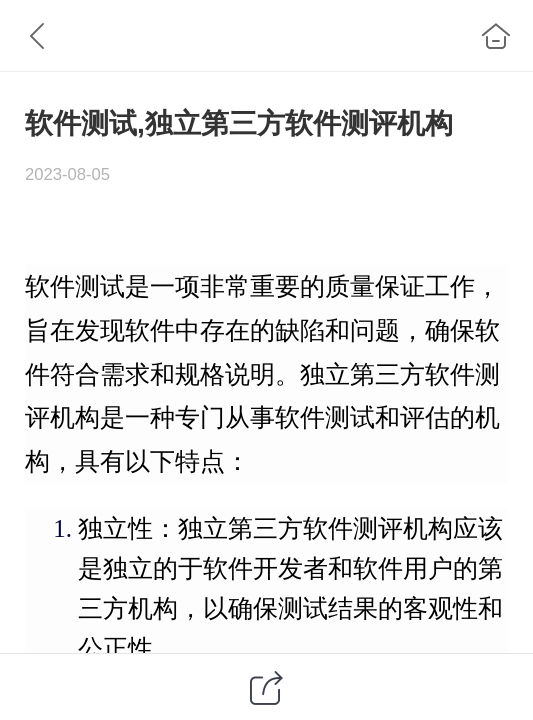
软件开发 (253, 568)
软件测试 (75, 286)
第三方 (387, 374)
